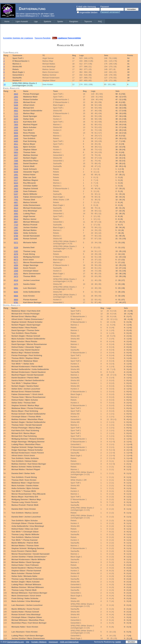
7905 (16, 125)
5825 (16, 268)
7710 (16, 225)
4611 (16, 144)
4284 (16, 119)
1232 (16, 130)
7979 (16, 197)
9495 (16, 141)
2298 (16, 191)
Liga (36, 21)
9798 (16, 236)
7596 (16, 161)
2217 (16, 180)
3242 (16, 274)
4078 (16, 254)
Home (7, 21)
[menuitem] (7, 21)
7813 (16, 166)
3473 (16, 276)
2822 (16, 188)
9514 (16, 219)
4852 (16, 111)
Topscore (88, 21)
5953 (16, 152)
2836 (16, 136)
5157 (16, 194)
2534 (16, 102)
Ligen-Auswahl (22, 21)
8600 (16, 300)
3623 (16, 94)
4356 (16, 265)
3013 (16, 208)
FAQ (100, 21)
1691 (16, 175)
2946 (16, 169)
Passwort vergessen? (110, 12)
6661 (16, 288)
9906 (16, 296)
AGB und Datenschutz (69, 642)
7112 (16, 113)
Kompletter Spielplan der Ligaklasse (18, 38)
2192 (16, 251)
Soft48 (118, 642)
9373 (16, 122)
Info (28, 642)
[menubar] (53, 21)
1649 (16, 138)
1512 (16, 108)
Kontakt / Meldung (39, 642)
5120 (16, 116)
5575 (16, 257)
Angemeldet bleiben (88, 12)
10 (5, 84)
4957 (16, 202)
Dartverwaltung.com (16, 642)
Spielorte (47, 21)
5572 (16, 243)
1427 (16, 158)
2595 (16, 239)
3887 (16, 222)
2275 (16, 284)
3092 (16, 214)
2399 (16, 205)
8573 (16, 260)
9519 (16, 280)
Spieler (60, 21)
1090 (16, 186)
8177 (16, 262)
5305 (16, 177)
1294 (16, 230)
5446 (16, 105)
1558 (16, 271)
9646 (16, 133)
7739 (16, 150)
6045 (16, 292)
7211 (16, 99)
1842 (16, 97)
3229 (16, 247)
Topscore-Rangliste (43, 38)
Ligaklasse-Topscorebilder (69, 38)
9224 (16, 183)
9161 (16, 147)
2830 (16, 216)
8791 (16, 302)
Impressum (53, 642)
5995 (16, 163)
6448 (16, 172)
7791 (16, 200)
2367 (16, 227)
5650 (16, 233)
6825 (16, 211)
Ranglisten (74, 21)
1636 (16, 127)
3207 (16, 155)
